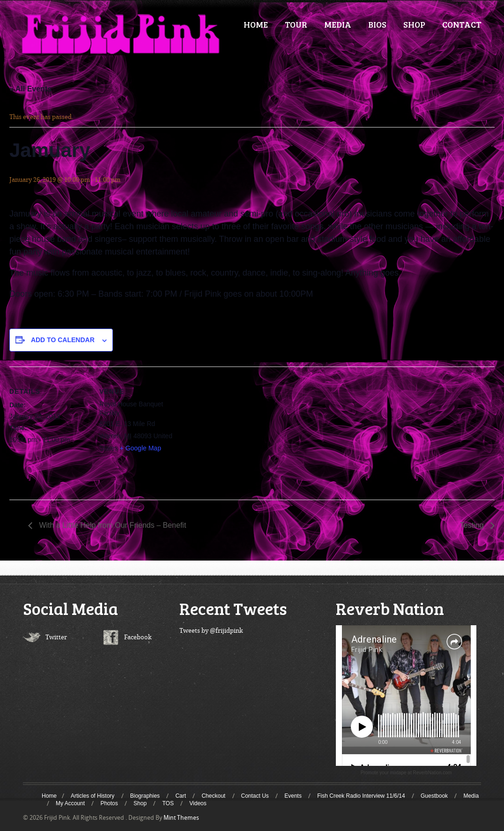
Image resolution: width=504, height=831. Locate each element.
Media (471, 796)
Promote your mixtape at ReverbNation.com (406, 773)
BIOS (377, 24)
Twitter (56, 637)
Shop (140, 803)
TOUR (296, 24)
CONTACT (462, 24)
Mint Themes (181, 818)
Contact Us (255, 796)
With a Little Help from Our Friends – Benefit (111, 525)
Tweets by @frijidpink (211, 631)
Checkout (213, 796)
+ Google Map (141, 448)
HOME (256, 24)
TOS (168, 803)
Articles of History (93, 796)
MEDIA (338, 24)
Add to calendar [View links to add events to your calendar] (63, 340)
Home (49, 796)
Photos (109, 803)
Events (293, 796)
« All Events (30, 89)
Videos (198, 803)
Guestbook (434, 796)
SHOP (414, 24)
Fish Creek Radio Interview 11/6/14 (361, 796)
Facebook (138, 637)
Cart (181, 796)
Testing (473, 525)
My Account (70, 803)
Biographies (145, 796)
